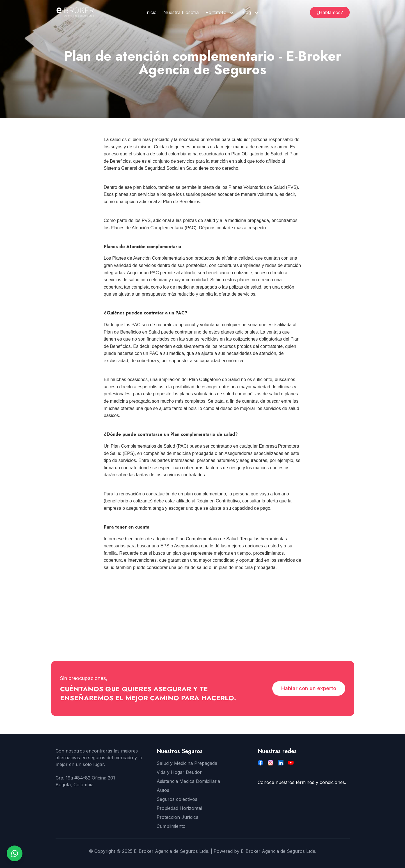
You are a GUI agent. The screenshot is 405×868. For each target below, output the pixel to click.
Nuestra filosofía (181, 12)
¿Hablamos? (330, 12)
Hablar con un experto (309, 688)
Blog (246, 12)
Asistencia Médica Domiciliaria (188, 781)
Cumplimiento (171, 826)
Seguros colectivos (177, 799)
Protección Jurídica (178, 817)
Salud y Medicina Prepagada (187, 763)
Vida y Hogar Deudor (179, 772)
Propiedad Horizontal (179, 808)
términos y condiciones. (321, 782)
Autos (163, 790)
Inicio (151, 12)
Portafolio (216, 12)
